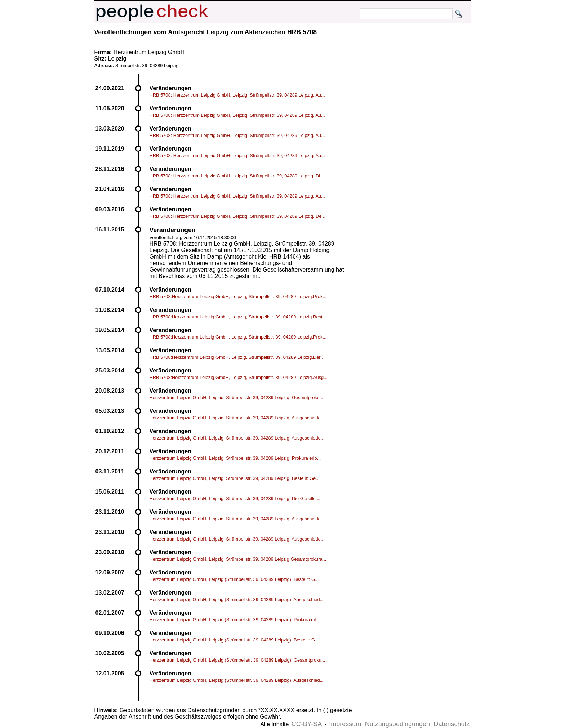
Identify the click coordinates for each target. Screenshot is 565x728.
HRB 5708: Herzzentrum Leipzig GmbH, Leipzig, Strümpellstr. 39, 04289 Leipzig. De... (238, 216)
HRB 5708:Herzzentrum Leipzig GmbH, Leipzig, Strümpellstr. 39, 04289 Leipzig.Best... (238, 317)
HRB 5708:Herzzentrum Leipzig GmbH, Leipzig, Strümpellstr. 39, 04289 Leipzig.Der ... (238, 357)
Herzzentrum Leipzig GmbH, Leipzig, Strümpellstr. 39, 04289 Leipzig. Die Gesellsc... (236, 498)
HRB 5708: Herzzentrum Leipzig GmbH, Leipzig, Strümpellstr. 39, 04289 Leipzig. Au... (237, 95)
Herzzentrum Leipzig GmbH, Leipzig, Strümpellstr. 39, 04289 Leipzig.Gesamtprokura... (238, 559)
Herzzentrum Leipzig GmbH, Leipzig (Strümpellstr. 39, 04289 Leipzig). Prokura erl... (235, 620)
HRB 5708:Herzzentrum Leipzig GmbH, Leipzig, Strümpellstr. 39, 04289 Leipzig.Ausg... (239, 377)
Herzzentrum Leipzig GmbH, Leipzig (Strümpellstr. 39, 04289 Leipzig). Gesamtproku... (237, 660)
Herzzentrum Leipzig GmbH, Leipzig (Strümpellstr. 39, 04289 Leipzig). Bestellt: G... (234, 579)
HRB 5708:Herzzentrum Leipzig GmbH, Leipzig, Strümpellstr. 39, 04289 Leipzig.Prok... (238, 297)
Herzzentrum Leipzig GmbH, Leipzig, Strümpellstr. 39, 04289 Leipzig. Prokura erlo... (235, 458)
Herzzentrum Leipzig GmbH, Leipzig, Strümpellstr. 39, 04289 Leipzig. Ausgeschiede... (237, 418)
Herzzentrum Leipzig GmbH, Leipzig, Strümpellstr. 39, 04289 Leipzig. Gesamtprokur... (237, 398)
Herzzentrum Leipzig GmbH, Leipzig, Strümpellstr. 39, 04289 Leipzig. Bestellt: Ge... (235, 478)
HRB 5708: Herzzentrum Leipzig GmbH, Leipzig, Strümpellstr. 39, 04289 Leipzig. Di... (237, 176)
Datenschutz (451, 724)
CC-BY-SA (307, 724)
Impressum (345, 724)
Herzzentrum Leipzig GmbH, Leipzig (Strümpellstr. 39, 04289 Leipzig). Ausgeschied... (237, 599)
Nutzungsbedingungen (397, 724)
